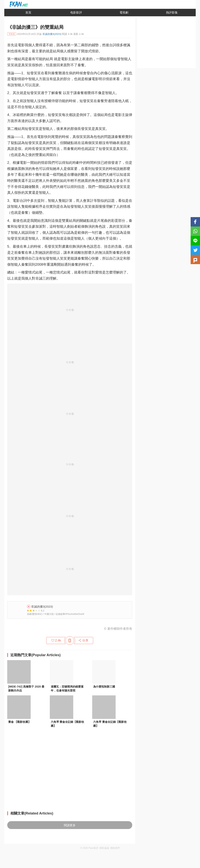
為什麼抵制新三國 (104, 687)
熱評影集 (172, 12)
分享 (83, 640)
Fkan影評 (93, 848)
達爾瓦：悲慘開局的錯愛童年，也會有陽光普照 (67, 689)
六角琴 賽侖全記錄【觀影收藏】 (68, 724)
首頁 (28, 12)
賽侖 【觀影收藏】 (20, 722)
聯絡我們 (115, 848)
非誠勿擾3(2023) (52, 34)
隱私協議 (104, 848)
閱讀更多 (70, 825)
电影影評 (76, 12)
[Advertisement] (70, 770)
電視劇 (124, 12)
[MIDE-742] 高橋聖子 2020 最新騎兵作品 (26, 689)
